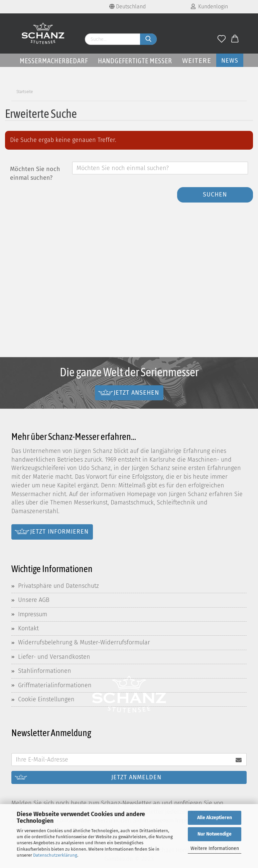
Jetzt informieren (59, 532)
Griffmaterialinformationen (55, 685)
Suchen (215, 194)
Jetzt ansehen (136, 392)
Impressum (33, 614)
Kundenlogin (209, 7)
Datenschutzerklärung (55, 855)
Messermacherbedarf (54, 61)
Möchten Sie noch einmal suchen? (35, 173)
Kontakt (28, 628)
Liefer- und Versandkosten (54, 657)
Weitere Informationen (215, 848)
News (230, 61)
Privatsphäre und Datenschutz (58, 586)
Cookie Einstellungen (46, 699)
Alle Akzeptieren (215, 818)
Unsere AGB (34, 600)
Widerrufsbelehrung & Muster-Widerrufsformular (84, 642)
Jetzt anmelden (136, 777)
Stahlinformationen (45, 671)
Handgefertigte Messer (135, 61)
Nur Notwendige (215, 834)
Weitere (197, 61)
